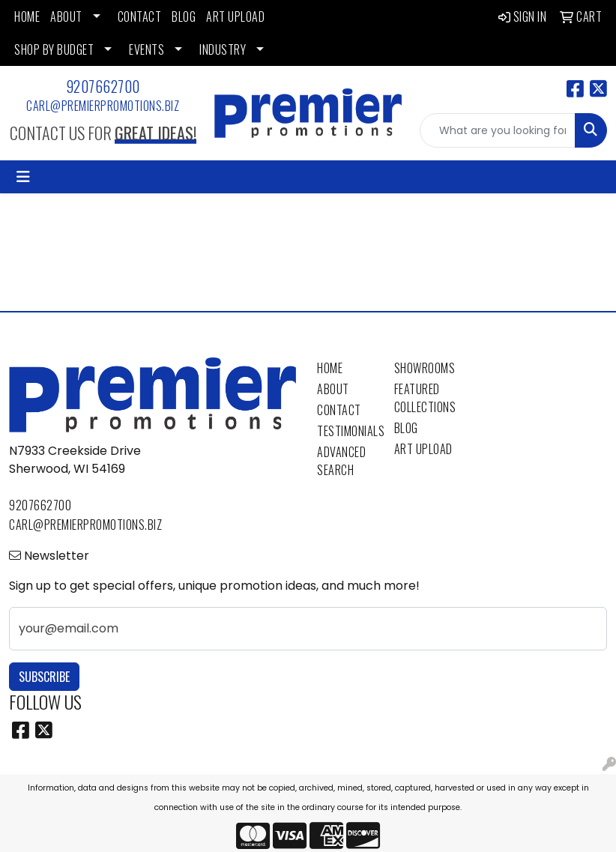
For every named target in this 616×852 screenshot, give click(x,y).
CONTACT (140, 16)
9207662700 (103, 86)
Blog (406, 428)
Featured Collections (424, 398)
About (333, 389)
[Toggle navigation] (23, 177)
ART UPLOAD (235, 16)
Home (330, 368)
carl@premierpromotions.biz (103, 106)
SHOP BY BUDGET (54, 49)
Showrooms (424, 368)
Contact (339, 410)
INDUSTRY (223, 49)
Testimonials (347, 431)
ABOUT (66, 16)
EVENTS (147, 49)
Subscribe (44, 677)
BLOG (184, 16)
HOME (27, 16)
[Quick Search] (498, 130)
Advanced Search (341, 461)
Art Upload (423, 449)
